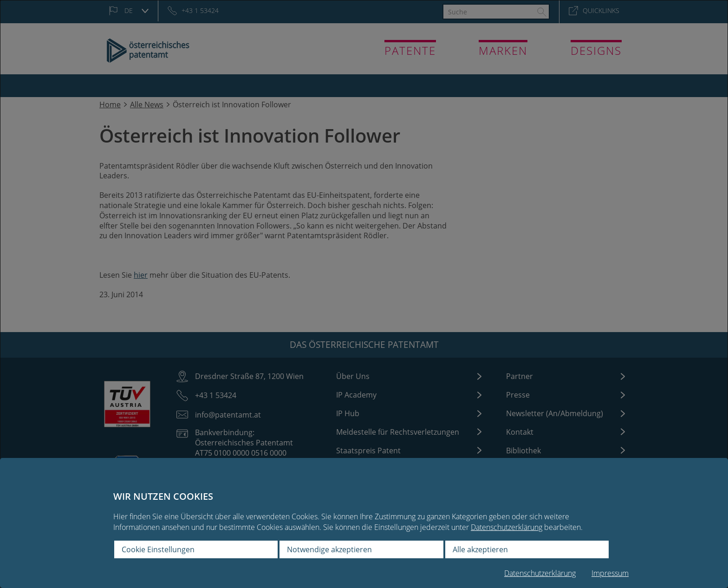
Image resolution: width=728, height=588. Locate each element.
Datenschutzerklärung (507, 527)
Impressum (610, 574)
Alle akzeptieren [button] (480, 549)
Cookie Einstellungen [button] (158, 549)
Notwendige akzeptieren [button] (329, 549)
